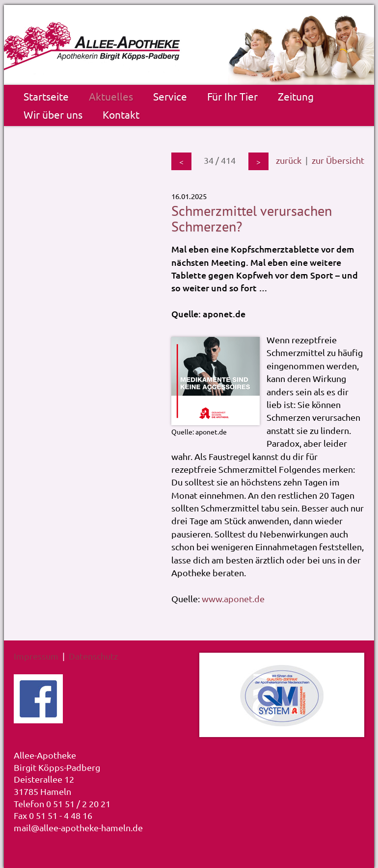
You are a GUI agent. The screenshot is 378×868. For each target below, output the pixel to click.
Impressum (36, 656)
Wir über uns (53, 114)
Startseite (46, 96)
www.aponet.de (233, 599)
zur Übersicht (338, 160)
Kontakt (121, 114)
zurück (289, 160)
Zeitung (296, 96)
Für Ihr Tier (232, 96)
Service (170, 96)
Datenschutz (93, 656)
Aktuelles (111, 96)
